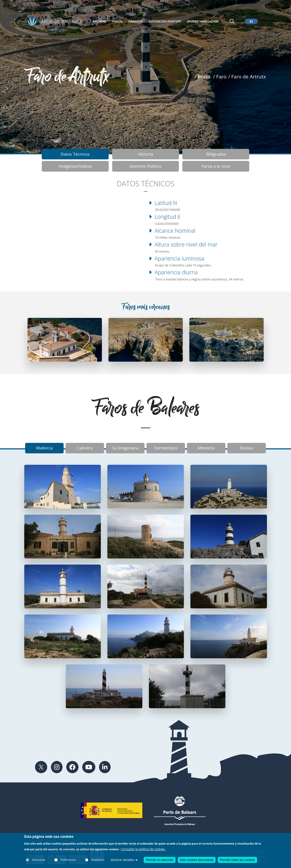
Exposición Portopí (165, 21)
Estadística (98, 860)
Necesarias (39, 860)
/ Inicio (202, 77)
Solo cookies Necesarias (197, 860)
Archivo (99, 21)
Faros (117, 21)
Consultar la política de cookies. (143, 849)
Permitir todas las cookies (237, 860)
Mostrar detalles (124, 860)
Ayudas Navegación (203, 21)
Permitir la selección (159, 860)
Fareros (136, 21)
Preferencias (68, 860)
